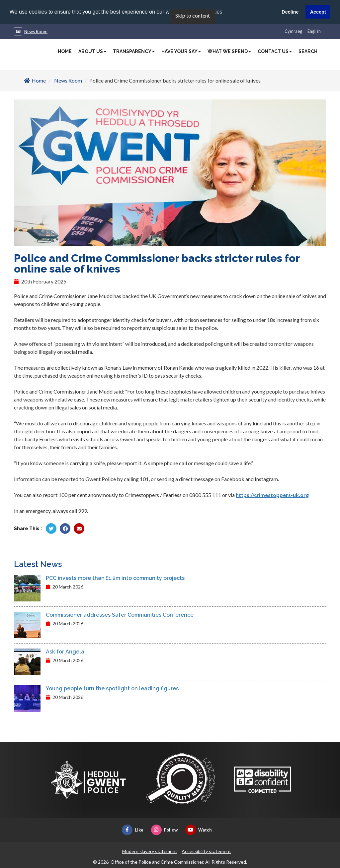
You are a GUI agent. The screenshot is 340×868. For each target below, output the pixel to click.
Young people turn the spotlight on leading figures (112, 688)
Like (133, 830)
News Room (36, 31)
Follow (164, 830)
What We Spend (229, 51)
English (314, 31)
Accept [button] (318, 12)
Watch (199, 830)
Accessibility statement (206, 851)
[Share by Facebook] (65, 528)
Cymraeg (293, 31)
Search (308, 51)
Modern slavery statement (150, 851)
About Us (92, 51)
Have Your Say (181, 51)
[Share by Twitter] (51, 528)
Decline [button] (290, 12)
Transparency (134, 51)
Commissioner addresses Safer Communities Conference (120, 615)
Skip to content (193, 15)
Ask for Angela (65, 652)
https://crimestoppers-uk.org (272, 495)
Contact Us (275, 51)
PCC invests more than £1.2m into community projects (115, 578)
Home (65, 51)
